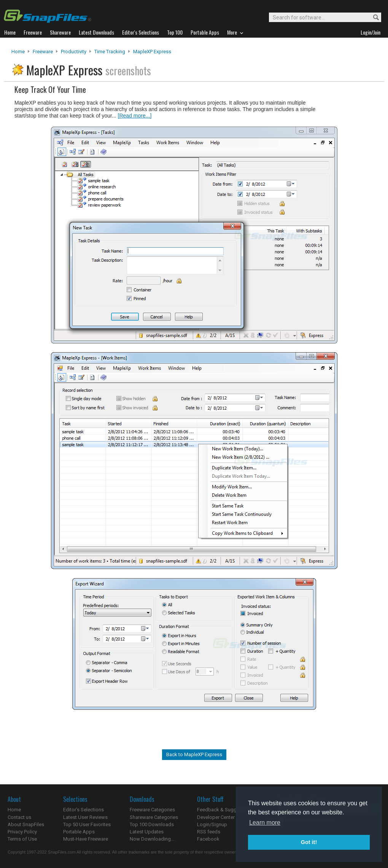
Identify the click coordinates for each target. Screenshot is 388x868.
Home (18, 52)
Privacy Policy (22, 832)
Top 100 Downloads (152, 824)
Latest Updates (147, 832)
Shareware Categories (154, 817)
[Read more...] (135, 116)
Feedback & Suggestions (225, 810)
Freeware (43, 52)
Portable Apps (79, 832)
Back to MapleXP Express (194, 754)
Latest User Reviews (85, 817)
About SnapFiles (26, 824)
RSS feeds (209, 832)
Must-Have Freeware (86, 839)
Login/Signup (212, 824)
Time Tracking (110, 52)
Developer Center (216, 817)
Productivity (74, 52)
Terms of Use (22, 839)
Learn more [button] (265, 823)
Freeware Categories (152, 810)
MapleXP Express (152, 52)
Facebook (208, 839)
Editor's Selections (83, 810)
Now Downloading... (152, 839)
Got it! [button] (309, 842)
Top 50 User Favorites (87, 824)
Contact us (19, 817)
